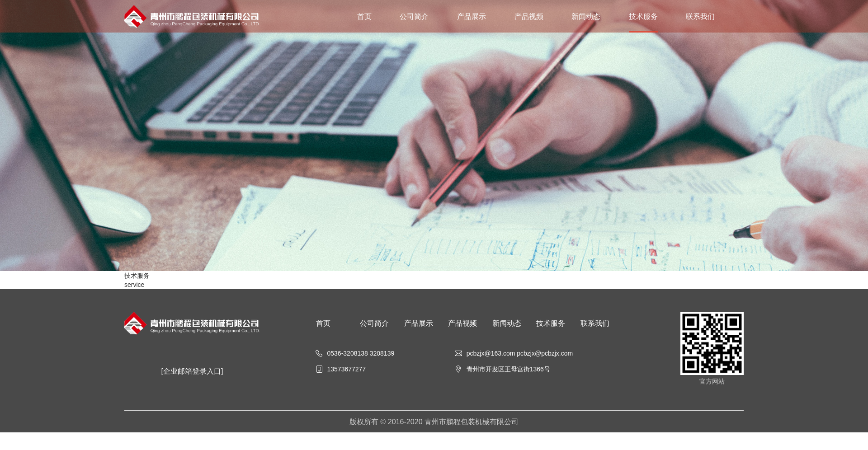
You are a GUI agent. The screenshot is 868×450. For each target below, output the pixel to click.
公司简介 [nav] (414, 16)
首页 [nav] (364, 16)
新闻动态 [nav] (586, 16)
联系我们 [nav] (700, 16)
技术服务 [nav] (643, 16)
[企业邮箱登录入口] (192, 371)
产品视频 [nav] (529, 16)
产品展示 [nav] (472, 16)
